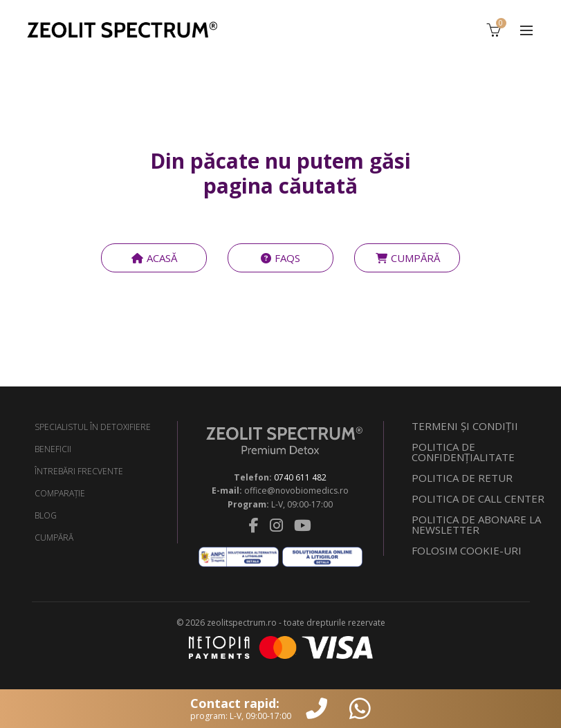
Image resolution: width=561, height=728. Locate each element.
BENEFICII (53, 449)
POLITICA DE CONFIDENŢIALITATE (463, 452)
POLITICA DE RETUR (462, 478)
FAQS (280, 258)
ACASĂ (154, 258)
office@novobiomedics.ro (296, 491)
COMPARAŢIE (60, 493)
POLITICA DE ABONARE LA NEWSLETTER (476, 524)
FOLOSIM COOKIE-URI (467, 550)
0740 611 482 (300, 477)
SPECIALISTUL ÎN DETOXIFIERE (93, 427)
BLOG (46, 515)
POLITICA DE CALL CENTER (478, 498)
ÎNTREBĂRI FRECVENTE (79, 471)
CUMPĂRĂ (407, 258)
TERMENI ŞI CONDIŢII (465, 426)
